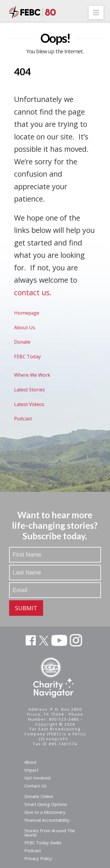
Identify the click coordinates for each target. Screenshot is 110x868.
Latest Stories (29, 389)
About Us (25, 327)
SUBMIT (26, 608)
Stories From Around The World (50, 833)
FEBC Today (27, 356)
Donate (22, 342)
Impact (31, 770)
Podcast (23, 418)
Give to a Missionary (45, 812)
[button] (96, 13)
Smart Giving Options (46, 804)
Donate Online (39, 796)
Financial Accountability (47, 820)
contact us (32, 292)
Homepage (27, 313)
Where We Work (32, 375)
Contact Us (35, 786)
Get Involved (37, 778)
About (30, 762)
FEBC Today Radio (43, 843)
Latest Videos (29, 404)
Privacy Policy (38, 858)
